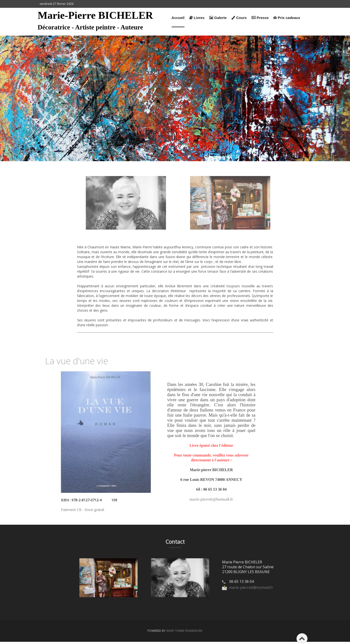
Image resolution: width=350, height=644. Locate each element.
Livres (197, 18)
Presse (260, 18)
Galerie (218, 18)
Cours (239, 18)
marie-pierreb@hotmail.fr (211, 499)
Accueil (178, 18)
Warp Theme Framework (184, 631)
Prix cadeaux (287, 18)
